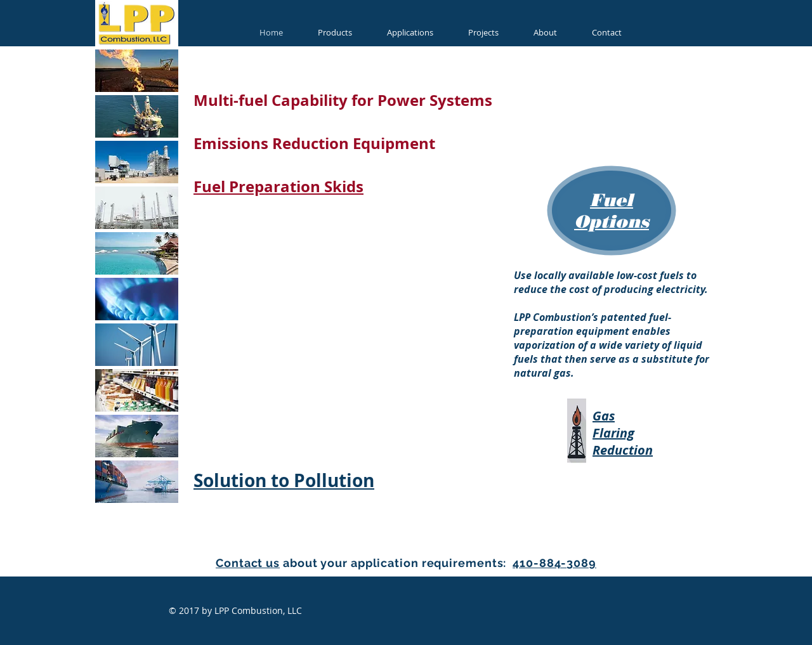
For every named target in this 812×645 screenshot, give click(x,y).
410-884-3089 (554, 563)
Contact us (248, 563)
